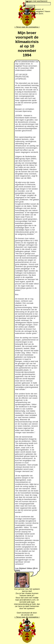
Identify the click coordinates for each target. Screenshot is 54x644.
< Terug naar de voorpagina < (27, 27)
